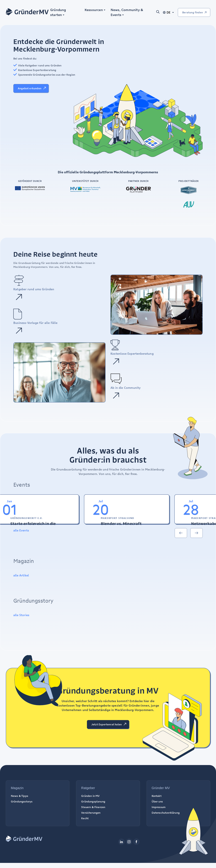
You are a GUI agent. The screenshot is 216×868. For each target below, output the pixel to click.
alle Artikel (21, 575)
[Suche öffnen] (159, 12)
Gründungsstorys (22, 801)
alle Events (21, 530)
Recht (85, 818)
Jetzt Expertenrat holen (107, 724)
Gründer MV (161, 788)
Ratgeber (88, 788)
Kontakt (157, 796)
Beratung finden (193, 12)
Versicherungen (91, 813)
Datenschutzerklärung (166, 813)
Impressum (159, 807)
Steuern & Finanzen (93, 807)
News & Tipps (20, 796)
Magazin (17, 788)
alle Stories (21, 615)
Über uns (157, 801)
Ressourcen (94, 10)
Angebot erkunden (30, 88)
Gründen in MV (90, 796)
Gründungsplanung (93, 801)
